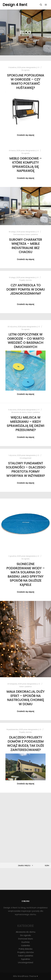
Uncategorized (26, 458)
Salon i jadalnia (32, 234)
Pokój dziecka (26, 949)
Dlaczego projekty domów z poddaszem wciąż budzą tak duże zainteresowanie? (26, 744)
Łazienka (26, 945)
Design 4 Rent (15, 5)
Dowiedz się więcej (26, 135)
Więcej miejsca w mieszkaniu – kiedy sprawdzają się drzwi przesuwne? (26, 424)
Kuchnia (26, 942)
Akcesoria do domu (19, 412)
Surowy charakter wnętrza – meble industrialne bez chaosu (26, 246)
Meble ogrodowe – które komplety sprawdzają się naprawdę (26, 165)
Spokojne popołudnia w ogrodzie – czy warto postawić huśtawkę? (26, 82)
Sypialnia (26, 959)
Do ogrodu (26, 70)
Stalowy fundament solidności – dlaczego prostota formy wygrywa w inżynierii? (26, 469)
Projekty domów (26, 280)
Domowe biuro (19, 234)
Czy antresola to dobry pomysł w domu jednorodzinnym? (26, 289)
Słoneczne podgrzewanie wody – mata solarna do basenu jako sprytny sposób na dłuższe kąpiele (26, 574)
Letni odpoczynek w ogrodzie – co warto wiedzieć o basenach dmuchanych (26, 341)
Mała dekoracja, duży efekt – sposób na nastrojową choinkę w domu (26, 698)
